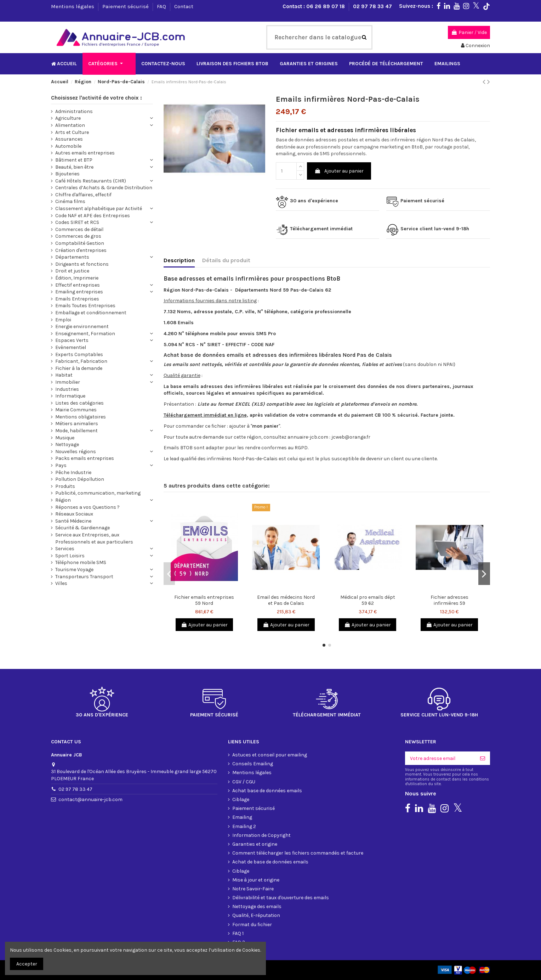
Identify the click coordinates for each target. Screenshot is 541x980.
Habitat (64, 375)
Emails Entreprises (77, 299)
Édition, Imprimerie (77, 278)
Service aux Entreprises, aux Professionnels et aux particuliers (94, 538)
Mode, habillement (76, 431)
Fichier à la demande (79, 368)
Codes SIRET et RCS (77, 222)
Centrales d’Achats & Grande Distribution (104, 188)
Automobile (68, 146)
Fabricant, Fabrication (81, 361)
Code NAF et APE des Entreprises (93, 216)
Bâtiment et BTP (74, 160)
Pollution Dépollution (80, 479)
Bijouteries (67, 174)
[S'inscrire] (483, 758)
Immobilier (68, 382)
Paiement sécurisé (126, 6)
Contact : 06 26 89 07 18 (314, 6)
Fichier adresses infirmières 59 (449, 600)
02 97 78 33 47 (372, 6)
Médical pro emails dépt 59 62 (368, 600)
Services (65, 549)
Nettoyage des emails (257, 906)
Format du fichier (252, 925)
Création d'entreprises (81, 250)
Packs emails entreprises (85, 458)
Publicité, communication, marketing (98, 493)
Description (179, 260)
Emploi (63, 320)
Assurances (69, 139)
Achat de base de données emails (270, 862)
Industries (67, 389)
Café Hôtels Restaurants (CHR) (91, 181)
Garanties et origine (255, 844)
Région (63, 500)
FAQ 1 (238, 933)
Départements (72, 257)
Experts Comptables (79, 354)
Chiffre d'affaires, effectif (83, 195)
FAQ (162, 6)
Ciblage (241, 799)
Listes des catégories (79, 403)
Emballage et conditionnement (91, 313)
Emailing (242, 817)
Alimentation (70, 125)
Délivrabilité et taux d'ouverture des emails (281, 898)
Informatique (70, 396)
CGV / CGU (244, 782)
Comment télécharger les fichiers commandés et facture (298, 853)
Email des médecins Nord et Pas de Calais (286, 600)
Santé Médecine (73, 521)
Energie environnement (82, 326)
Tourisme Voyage (74, 570)
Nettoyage (67, 444)
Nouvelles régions (76, 452)
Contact (184, 6)
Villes (61, 583)
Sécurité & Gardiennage (82, 528)
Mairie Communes (76, 410)
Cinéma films (70, 201)
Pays (61, 465)
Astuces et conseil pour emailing (270, 755)
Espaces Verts (72, 340)
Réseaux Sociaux (74, 514)
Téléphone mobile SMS (81, 562)
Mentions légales (73, 6)
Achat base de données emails (267, 791)
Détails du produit (226, 260)
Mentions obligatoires (81, 417)
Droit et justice (72, 271)
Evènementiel (71, 347)
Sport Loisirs (70, 556)
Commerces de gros (78, 236)
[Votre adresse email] (440, 758)
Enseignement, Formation (85, 334)
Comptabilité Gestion (80, 243)
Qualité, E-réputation (256, 915)
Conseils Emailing (253, 764)
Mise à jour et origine (256, 880)
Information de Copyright (261, 835)
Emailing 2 (244, 826)
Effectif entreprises (78, 285)
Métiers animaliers (77, 424)
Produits (65, 486)
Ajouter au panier (339, 171)
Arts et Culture (72, 132)
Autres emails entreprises (85, 153)
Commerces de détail (79, 229)
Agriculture (68, 118)
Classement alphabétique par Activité (99, 209)
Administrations (74, 111)
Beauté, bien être (74, 167)
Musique (65, 438)
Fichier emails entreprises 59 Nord (204, 600)
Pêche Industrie (73, 472)
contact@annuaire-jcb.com (90, 799)
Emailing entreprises (79, 292)
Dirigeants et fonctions (82, 264)
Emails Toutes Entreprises (85, 306)
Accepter (27, 964)
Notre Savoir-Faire (253, 889)
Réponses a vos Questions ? (87, 507)
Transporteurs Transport (84, 577)
